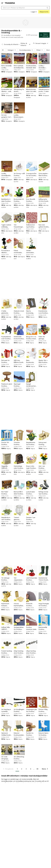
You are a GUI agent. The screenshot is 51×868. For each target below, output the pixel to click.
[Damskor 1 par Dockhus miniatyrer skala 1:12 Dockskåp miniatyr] (32, 510)
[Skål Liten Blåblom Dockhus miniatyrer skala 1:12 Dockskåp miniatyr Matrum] (19, 353)
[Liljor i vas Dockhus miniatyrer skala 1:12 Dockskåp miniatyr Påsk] (44, 459)
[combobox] (25, 8)
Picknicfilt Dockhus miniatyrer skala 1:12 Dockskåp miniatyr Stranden (31, 605)
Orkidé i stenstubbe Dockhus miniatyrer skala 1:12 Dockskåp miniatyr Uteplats (32, 252)
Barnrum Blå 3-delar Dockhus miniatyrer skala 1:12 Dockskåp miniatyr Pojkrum (19, 493)
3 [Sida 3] (26, 769)
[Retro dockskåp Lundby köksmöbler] (7, 59)
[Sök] (47, 8)
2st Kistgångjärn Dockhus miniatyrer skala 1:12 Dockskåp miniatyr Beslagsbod (19, 710)
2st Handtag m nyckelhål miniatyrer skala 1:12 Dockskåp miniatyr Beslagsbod (6, 710)
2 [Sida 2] (22, 769)
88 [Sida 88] (37, 769)
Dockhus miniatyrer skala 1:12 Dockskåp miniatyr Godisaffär (31, 628)
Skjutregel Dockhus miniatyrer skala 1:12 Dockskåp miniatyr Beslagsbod (19, 385)
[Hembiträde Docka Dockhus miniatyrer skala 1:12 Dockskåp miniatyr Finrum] (19, 330)
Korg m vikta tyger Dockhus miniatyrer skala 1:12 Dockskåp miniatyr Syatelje (32, 467)
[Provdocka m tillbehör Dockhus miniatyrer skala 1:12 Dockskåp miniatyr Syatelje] (7, 243)
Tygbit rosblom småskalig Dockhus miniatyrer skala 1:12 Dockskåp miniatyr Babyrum (7, 226)
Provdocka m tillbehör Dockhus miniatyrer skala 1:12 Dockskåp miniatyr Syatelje (7, 252)
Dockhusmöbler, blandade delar (31, 67)
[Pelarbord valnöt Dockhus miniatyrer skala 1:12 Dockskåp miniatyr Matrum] (7, 377)
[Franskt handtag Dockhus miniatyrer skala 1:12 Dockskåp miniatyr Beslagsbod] (7, 644)
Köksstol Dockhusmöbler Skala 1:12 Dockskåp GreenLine (19, 734)
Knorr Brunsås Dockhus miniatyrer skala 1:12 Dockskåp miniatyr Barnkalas (31, 200)
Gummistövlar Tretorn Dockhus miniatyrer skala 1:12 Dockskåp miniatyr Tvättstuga (44, 579)
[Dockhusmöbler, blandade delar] (32, 59)
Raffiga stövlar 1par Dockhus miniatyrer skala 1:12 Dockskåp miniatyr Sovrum (44, 493)
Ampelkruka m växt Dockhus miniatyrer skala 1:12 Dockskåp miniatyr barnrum (7, 519)
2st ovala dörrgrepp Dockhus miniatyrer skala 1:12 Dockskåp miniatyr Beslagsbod (6, 758)
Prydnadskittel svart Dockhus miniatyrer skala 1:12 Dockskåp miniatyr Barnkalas (6, 338)
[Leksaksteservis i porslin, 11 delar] (44, 82)
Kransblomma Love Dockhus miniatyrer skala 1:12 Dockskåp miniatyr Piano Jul (44, 312)
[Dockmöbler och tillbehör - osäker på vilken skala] (7, 82)
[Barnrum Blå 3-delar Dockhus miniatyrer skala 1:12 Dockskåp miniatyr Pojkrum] (19, 485)
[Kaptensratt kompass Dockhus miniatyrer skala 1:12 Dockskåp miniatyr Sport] (7, 596)
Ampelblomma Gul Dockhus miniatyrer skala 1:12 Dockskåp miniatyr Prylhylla (32, 444)
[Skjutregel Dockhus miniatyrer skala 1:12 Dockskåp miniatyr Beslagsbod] (19, 377)
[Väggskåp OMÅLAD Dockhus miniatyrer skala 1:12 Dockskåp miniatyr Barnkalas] (7, 459)
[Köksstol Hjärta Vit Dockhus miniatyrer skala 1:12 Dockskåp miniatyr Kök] (44, 726)
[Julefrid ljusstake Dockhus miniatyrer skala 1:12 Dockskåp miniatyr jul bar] (32, 571)
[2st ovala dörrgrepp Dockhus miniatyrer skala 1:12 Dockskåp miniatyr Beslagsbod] (7, 750)
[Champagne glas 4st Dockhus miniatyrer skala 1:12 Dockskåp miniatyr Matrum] (32, 702)
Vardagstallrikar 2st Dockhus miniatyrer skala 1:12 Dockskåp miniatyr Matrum (19, 628)
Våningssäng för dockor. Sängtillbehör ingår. (19, 90)
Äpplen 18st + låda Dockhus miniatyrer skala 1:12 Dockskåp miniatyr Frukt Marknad (44, 361)
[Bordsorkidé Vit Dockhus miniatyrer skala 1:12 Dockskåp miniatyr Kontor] (19, 192)
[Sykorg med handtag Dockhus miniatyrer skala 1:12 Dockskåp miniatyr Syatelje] (44, 435)
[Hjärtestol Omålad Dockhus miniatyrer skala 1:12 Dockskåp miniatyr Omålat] (7, 726)
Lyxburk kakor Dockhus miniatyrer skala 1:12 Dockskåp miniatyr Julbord (31, 493)
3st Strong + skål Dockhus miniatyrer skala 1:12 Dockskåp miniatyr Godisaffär (19, 175)
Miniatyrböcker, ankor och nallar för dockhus (31, 90)
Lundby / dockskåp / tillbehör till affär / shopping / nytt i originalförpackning (44, 67)
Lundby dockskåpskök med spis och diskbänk (6, 175)
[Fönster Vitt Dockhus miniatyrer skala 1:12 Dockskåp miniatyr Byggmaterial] (7, 435)
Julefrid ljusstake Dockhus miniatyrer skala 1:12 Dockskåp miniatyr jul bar (32, 579)
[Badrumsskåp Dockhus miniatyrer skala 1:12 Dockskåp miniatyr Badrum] (44, 620)
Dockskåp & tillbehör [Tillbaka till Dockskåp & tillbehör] (11, 44)
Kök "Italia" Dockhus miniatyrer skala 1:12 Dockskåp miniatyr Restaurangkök (6, 493)
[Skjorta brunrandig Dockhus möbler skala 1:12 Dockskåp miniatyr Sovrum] (32, 304)
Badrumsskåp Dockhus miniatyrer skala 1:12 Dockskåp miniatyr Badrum (44, 628)
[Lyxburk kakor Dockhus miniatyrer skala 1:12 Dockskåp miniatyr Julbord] (32, 485)
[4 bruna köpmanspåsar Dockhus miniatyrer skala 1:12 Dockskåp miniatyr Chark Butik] (19, 596)
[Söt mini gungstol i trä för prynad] (7, 108)
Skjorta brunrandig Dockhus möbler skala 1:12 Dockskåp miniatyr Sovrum (31, 312)
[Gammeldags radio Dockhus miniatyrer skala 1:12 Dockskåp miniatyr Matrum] (19, 459)
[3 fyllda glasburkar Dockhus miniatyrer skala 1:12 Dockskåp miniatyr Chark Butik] (7, 304)
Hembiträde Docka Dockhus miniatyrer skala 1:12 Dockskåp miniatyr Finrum (19, 338)
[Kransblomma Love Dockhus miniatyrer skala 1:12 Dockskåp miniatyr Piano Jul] (44, 304)
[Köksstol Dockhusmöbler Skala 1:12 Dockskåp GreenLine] (19, 726)
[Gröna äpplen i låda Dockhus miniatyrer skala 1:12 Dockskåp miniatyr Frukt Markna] (44, 166)
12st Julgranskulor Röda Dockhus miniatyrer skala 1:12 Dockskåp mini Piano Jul (19, 579)
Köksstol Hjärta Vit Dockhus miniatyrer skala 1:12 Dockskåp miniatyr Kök (44, 734)
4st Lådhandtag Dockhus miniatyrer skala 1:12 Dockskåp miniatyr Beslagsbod (19, 758)
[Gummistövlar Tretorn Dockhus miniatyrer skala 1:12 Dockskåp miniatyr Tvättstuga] (44, 571)
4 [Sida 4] (31, 769)
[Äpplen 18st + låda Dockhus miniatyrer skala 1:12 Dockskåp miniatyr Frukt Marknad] (44, 353)
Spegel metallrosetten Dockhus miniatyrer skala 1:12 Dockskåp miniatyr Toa (31, 385)
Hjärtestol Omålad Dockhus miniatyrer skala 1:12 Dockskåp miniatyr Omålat (7, 734)
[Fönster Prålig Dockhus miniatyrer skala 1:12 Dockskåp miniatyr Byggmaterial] (44, 702)
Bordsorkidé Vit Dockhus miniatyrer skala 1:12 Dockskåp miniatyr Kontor (19, 200)
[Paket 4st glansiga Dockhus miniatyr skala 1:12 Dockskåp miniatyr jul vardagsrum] (44, 330)
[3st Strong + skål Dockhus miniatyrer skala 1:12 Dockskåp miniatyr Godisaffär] (19, 166)
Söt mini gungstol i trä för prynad (7, 116)
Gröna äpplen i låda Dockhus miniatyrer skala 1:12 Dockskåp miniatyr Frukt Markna (44, 175)
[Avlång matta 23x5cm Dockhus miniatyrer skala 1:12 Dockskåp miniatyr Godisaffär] (44, 192)
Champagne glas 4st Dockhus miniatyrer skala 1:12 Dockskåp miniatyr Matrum (32, 710)
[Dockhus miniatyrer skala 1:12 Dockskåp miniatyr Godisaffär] (32, 620)
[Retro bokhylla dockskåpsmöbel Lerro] (19, 59)
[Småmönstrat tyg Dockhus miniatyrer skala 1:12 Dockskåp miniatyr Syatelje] (32, 218)
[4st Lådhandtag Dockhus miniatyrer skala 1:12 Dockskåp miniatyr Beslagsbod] (19, 750)
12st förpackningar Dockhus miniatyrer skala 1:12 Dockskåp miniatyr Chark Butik (19, 226)
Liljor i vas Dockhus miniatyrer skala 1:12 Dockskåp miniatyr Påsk (44, 467)
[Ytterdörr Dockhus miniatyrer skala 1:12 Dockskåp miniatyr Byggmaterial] (19, 435)
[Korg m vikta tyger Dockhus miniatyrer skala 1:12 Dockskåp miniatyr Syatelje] (32, 459)
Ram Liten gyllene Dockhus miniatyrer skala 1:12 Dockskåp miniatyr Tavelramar (44, 226)
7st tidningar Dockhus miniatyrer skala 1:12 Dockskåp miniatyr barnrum (7, 579)
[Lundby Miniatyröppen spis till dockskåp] (19, 108)
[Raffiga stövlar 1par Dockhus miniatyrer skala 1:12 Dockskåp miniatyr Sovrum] (44, 485)
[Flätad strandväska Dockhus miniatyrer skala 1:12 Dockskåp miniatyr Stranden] (19, 243)
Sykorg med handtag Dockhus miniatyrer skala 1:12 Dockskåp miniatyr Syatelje (44, 444)
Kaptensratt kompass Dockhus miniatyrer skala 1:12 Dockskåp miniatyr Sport (6, 605)
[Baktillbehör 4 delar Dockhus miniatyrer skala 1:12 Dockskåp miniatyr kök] (7, 192)
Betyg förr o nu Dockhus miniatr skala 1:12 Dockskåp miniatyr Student (32, 338)
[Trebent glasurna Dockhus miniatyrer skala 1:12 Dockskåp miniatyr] (19, 510)
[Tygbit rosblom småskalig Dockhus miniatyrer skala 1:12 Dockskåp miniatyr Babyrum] (7, 218)
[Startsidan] (10, 3)
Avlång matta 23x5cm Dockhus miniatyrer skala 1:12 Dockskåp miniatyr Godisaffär (44, 200)
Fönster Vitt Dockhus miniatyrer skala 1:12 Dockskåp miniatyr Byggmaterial (6, 444)
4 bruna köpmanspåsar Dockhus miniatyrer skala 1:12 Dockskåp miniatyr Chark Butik (19, 605)
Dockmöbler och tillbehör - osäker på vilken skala (7, 90)
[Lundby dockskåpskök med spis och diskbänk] (7, 166)
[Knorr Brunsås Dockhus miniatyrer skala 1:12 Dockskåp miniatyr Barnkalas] (32, 192)
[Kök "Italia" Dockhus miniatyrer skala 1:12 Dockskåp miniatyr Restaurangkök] (7, 485)
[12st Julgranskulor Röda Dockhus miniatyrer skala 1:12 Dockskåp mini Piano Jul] (19, 571)
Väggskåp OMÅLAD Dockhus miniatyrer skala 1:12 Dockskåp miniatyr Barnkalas (6, 467)
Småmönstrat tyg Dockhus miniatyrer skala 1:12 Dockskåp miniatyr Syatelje (32, 226)
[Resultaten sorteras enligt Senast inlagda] (41, 43)
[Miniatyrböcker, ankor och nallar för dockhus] (32, 82)
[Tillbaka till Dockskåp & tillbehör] (2, 44)
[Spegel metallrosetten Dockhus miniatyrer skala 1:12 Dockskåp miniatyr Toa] (32, 377)
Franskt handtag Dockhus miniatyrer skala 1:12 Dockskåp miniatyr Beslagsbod (7, 652)
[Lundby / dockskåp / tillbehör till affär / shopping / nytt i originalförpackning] (44, 59)
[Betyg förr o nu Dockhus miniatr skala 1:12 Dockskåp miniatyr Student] (32, 330)
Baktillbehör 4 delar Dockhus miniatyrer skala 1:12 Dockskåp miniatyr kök (6, 200)
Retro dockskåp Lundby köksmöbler (6, 67)
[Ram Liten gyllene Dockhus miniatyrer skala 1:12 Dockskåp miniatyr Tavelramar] (44, 218)
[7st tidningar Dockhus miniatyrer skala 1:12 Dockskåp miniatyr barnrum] (7, 571)
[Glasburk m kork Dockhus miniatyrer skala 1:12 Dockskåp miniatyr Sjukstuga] (19, 304)
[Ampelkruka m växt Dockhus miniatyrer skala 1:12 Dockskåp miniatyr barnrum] (7, 510)
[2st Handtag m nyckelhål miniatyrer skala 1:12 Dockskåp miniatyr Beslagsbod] (7, 702)
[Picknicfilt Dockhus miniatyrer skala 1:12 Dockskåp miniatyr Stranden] (32, 596)
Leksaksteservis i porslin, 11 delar (44, 90)
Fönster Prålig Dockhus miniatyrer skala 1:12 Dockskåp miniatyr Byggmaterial (44, 710)
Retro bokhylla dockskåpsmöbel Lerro (19, 67)
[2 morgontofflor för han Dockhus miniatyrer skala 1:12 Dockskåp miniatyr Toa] (32, 166)
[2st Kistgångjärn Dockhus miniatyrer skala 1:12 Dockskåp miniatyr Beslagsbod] (19, 702)
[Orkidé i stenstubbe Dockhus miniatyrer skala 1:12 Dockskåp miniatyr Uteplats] (32, 243)
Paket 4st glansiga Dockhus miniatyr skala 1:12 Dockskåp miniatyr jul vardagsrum (44, 338)
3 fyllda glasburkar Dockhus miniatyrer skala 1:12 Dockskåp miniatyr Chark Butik (6, 312)
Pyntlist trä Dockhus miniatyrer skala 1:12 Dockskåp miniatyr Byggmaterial (31, 734)
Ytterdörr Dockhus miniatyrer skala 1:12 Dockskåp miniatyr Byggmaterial (19, 444)
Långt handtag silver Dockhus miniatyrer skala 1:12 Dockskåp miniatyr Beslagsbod (19, 652)
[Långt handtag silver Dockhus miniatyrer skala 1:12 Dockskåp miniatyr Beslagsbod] (19, 644)
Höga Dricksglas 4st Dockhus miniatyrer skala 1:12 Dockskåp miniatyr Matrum (44, 605)
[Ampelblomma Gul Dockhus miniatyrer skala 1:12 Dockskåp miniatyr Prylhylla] (32, 435)
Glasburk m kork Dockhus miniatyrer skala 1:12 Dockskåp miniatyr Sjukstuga (19, 312)
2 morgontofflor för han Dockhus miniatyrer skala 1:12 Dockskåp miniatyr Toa (31, 175)
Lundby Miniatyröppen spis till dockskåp (19, 116)
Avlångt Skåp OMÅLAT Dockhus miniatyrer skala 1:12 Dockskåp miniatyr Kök (6, 628)
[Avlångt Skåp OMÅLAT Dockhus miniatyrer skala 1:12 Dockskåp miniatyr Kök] (7, 620)
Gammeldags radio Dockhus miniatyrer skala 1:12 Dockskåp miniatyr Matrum (19, 467)
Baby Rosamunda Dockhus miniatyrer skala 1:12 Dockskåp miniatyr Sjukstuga (31, 361)
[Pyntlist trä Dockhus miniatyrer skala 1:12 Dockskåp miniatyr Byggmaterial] (32, 726)
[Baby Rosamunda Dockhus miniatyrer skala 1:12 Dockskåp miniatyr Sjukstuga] (32, 353)
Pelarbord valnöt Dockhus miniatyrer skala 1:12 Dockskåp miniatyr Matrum (7, 385)
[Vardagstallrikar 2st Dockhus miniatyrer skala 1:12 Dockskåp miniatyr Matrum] (19, 620)
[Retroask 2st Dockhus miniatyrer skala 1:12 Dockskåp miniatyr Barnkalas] (7, 353)
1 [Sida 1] (17, 769)
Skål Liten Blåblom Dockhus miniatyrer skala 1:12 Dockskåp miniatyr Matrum (19, 361)
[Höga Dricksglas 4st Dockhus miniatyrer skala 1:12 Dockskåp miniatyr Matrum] (44, 596)
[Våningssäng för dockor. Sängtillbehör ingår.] (19, 82)
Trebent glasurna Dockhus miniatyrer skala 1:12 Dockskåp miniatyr (19, 519)
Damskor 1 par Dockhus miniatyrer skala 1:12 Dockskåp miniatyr (31, 519)
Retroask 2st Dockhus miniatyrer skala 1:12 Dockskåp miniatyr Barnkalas (6, 361)
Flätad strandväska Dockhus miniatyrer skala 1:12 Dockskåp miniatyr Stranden (19, 252)
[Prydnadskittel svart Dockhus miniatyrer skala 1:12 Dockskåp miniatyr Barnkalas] (7, 330)
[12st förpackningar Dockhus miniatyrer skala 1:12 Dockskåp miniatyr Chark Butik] (19, 218)
